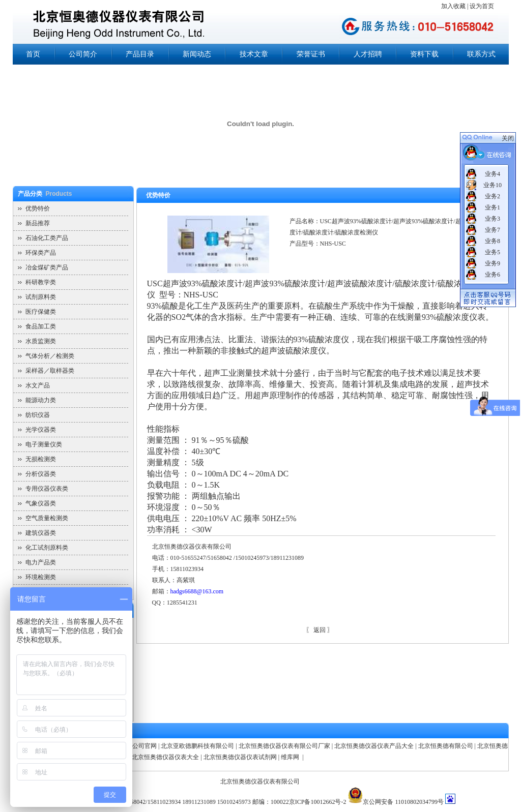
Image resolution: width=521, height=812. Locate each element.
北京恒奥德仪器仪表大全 (165, 757)
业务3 (493, 219)
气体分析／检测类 (50, 356)
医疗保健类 (41, 312)
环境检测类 (41, 577)
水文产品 (38, 385)
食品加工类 (41, 326)
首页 (33, 54)
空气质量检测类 (47, 518)
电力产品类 (41, 562)
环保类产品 (41, 253)
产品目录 (140, 54)
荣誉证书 (311, 54)
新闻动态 (197, 54)
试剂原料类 (41, 297)
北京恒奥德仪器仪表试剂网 (240, 757)
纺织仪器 (38, 415)
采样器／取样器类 (50, 371)
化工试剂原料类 (47, 548)
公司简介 (83, 54)
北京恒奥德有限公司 (446, 746)
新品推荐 (38, 223)
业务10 (493, 185)
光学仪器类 (41, 430)
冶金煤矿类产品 (47, 267)
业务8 (493, 241)
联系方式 (481, 54)
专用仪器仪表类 (47, 489)
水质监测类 (41, 341)
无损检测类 (41, 459)
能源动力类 (41, 400)
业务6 (493, 275)
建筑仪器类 (41, 533)
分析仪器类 (41, 474)
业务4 (493, 174)
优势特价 (38, 208)
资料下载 (424, 54)
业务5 (493, 252)
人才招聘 (368, 54)
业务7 (493, 230)
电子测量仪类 (44, 444)
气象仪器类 (41, 503)
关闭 (508, 138)
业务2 (493, 196)
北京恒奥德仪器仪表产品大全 (374, 746)
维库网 (291, 757)
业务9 (493, 263)
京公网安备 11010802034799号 (403, 802)
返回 (320, 630)
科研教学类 (41, 282)
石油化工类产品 (47, 238)
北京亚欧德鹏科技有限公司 (197, 746)
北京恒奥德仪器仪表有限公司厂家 (284, 746)
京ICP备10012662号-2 (318, 802)
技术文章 (254, 54)
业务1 (493, 207)
